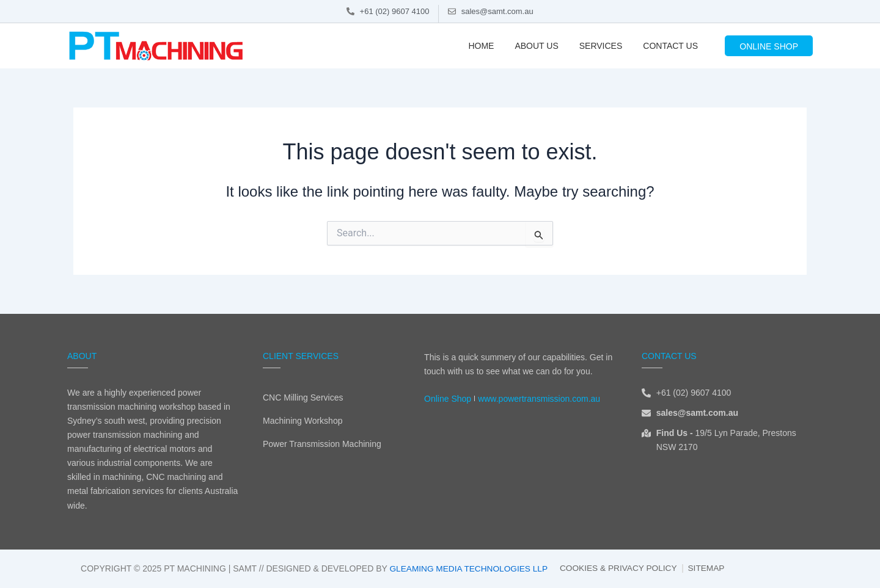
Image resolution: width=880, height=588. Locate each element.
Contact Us (670, 46)
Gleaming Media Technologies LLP (467, 568)
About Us (536, 46)
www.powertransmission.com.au (539, 399)
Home (481, 46)
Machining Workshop (302, 421)
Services (601, 46)
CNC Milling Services (303, 397)
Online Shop (448, 399)
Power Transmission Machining (322, 444)
